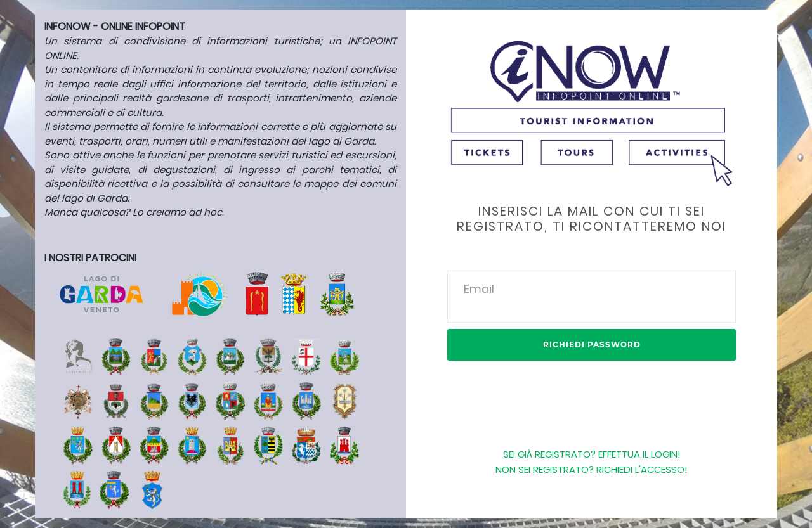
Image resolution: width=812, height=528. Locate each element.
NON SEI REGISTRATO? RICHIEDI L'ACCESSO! (592, 469)
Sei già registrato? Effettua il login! (592, 454)
